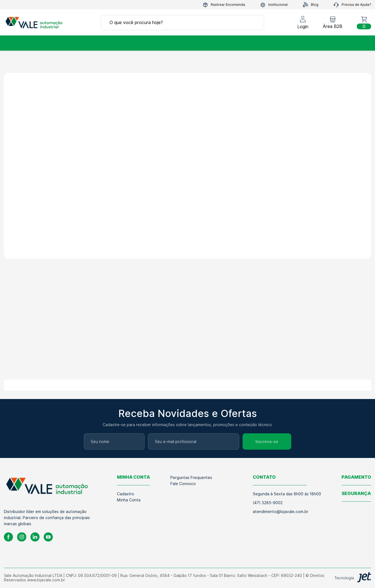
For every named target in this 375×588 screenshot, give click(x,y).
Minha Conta (129, 500)
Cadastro (126, 494)
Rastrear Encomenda (224, 5)
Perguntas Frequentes (191, 478)
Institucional (274, 5)
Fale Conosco (183, 484)
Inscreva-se (267, 442)
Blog (311, 5)
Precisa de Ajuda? (352, 5)
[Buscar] (254, 22)
